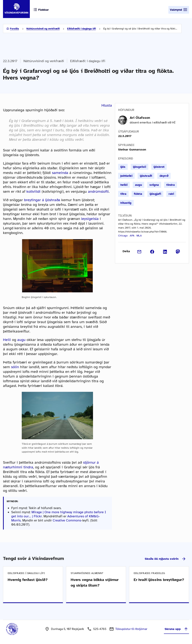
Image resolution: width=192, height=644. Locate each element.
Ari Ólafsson (140, 118)
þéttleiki (126, 176)
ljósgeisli (139, 167)
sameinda (60, 173)
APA (132, 236)
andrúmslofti (98, 191)
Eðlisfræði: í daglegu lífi (81, 29)
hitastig (126, 203)
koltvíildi (33, 191)
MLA (139, 236)
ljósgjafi (155, 194)
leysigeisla (90, 219)
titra (123, 194)
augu (21, 340)
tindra (171, 185)
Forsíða (14, 29)
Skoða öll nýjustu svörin (165, 559)
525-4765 (100, 629)
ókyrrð (164, 176)
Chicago (123, 236)
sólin (15, 367)
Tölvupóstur (131, 629)
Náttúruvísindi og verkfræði (43, 29)
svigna (154, 185)
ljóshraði (146, 176)
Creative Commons (67, 520)
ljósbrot (159, 167)
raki (171, 194)
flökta (138, 194)
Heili (7, 340)
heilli (124, 185)
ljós (123, 167)
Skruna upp (176, 629)
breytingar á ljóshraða (42, 200)
